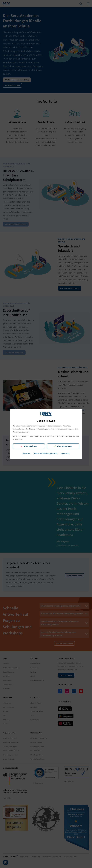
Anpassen (26, 453)
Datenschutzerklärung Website (45, 453)
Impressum (65, 453)
